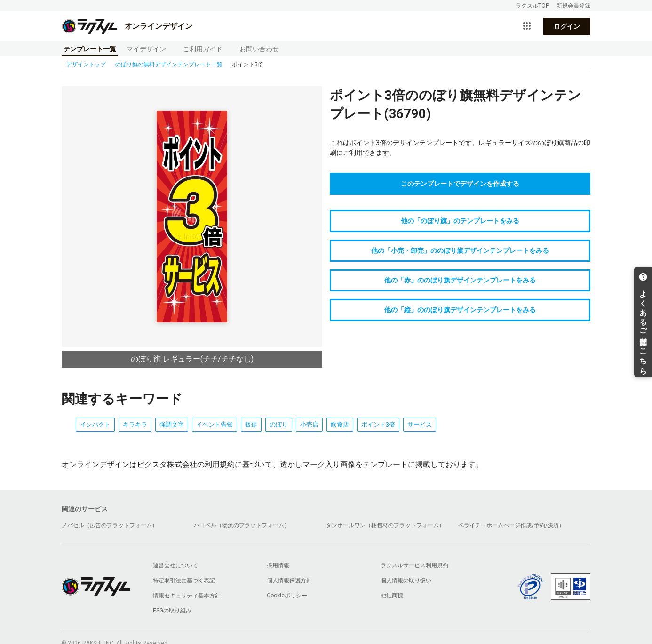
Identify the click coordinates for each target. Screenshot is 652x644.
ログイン (567, 26)
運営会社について (175, 565)
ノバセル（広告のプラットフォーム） (110, 525)
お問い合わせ (259, 49)
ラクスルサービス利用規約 (414, 565)
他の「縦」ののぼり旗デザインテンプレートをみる (460, 310)
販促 (251, 424)
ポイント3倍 (378, 424)
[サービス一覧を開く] (527, 26)
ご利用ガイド (203, 49)
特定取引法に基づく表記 (184, 580)
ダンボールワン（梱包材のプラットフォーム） (385, 525)
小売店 (309, 424)
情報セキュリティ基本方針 (187, 596)
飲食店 (340, 424)
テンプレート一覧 (90, 49)
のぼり (279, 424)
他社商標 (392, 596)
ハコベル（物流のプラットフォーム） (242, 525)
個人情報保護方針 (289, 580)
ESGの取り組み (172, 611)
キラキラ (135, 424)
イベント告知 (215, 424)
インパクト (95, 424)
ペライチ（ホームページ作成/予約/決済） (511, 525)
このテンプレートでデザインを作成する (460, 184)
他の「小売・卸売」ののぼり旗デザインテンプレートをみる (460, 250)
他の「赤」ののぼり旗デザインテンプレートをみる (460, 280)
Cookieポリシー (287, 596)
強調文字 (172, 424)
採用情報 (278, 565)
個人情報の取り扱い (406, 580)
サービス (420, 424)
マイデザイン (146, 49)
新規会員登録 (573, 6)
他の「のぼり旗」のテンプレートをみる (460, 221)
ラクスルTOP (532, 6)
